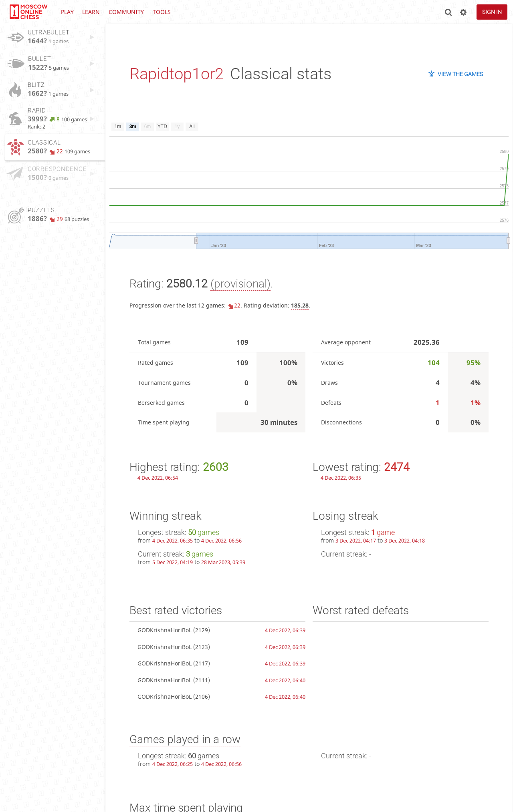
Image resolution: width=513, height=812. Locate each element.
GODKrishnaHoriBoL (165, 630)
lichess (28, 12)
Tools (162, 12)
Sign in (492, 12)
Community (126, 12)
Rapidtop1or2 (177, 74)
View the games (460, 74)
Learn (91, 12)
